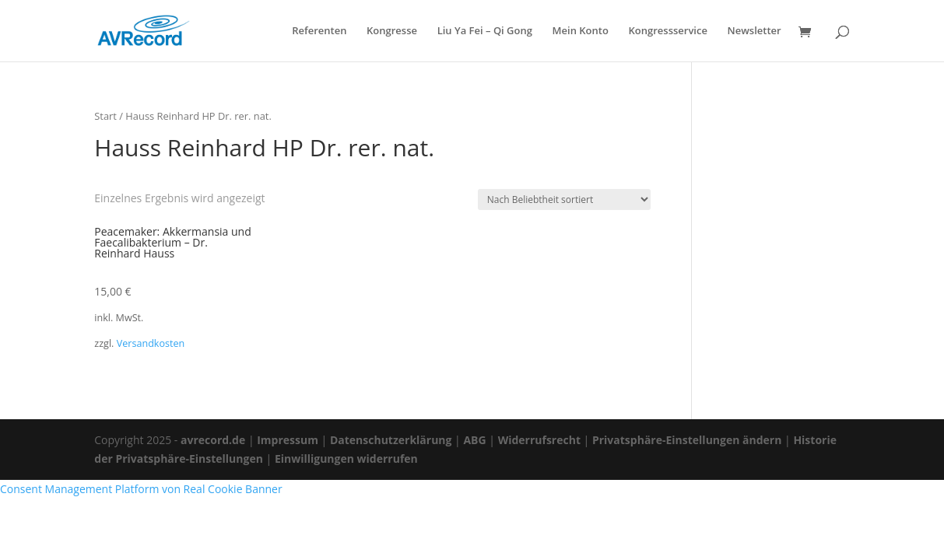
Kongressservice (668, 31)
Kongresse (392, 31)
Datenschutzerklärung (391, 440)
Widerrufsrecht (539, 440)
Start (105, 116)
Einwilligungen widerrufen (346, 458)
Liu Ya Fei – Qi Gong (485, 31)
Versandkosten (151, 343)
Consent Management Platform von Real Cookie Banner (141, 489)
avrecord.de (213, 440)
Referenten (319, 31)
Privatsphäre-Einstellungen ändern (687, 440)
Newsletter (754, 31)
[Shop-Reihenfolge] (564, 199)
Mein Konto (581, 31)
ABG (474, 440)
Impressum (288, 440)
